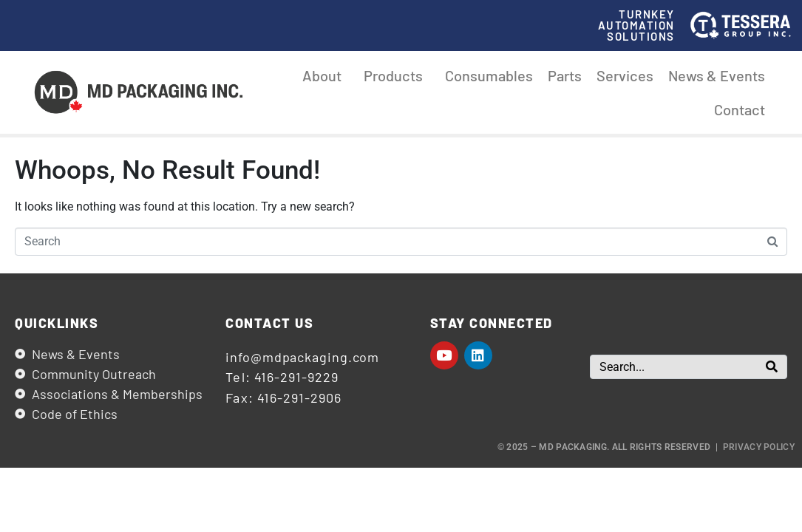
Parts (565, 75)
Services (625, 75)
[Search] (772, 367)
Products (397, 75)
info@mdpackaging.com (302, 357)
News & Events (717, 75)
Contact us (269, 323)
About (326, 75)
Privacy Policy (759, 447)
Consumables (489, 75)
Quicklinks (57, 323)
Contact (740, 109)
